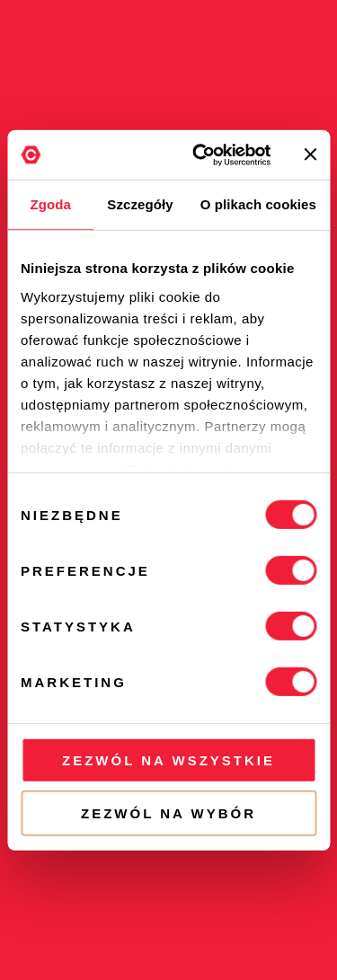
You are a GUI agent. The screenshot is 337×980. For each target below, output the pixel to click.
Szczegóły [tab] (140, 204)
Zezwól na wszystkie (168, 760)
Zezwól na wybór (168, 813)
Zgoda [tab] (50, 204)
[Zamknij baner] (310, 155)
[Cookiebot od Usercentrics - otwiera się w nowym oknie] (201, 155)
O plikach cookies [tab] (258, 204)
